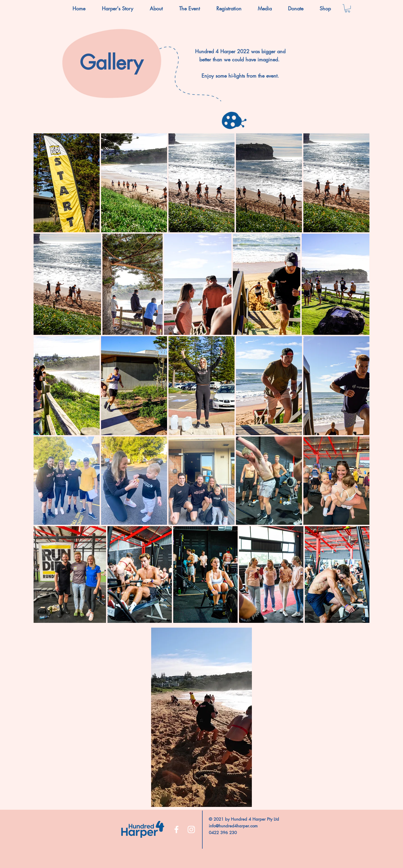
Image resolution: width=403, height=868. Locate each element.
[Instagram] (191, 829)
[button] (156, 8)
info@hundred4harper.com (233, 826)
